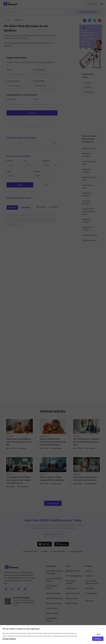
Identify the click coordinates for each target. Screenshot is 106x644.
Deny (99, 634)
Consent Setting (9, 639)
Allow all (98, 639)
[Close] (103, 629)
